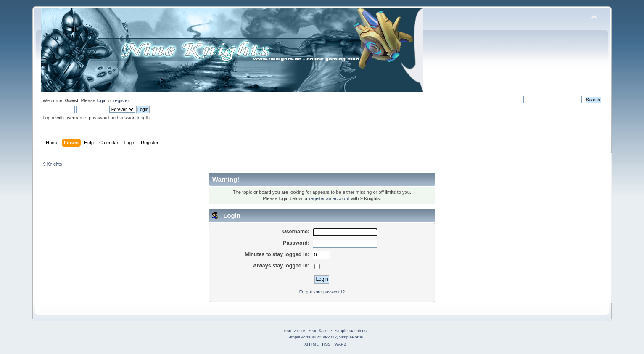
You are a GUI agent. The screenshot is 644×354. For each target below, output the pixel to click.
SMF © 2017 (321, 331)
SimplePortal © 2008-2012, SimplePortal (325, 337)
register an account (329, 198)
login (102, 100)
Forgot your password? (322, 292)
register (121, 100)
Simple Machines (351, 331)
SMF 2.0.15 (295, 331)
